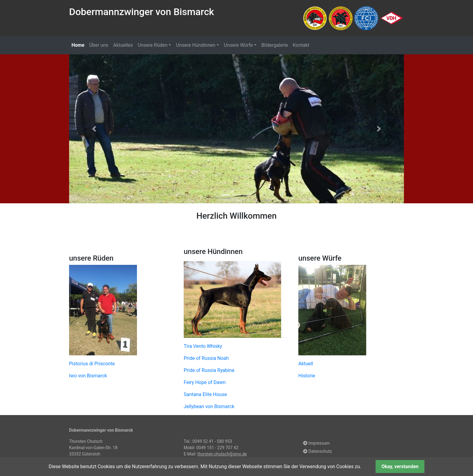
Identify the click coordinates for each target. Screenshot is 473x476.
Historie (307, 378)
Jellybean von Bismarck (209, 408)
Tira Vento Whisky (203, 348)
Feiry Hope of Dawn (205, 384)
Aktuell (306, 366)
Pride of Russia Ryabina (209, 372)
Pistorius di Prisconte (92, 366)
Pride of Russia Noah (206, 360)
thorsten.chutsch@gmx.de (222, 456)
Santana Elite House (205, 396)
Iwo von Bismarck (88, 378)
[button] (94, 130)
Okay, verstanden (400, 466)
